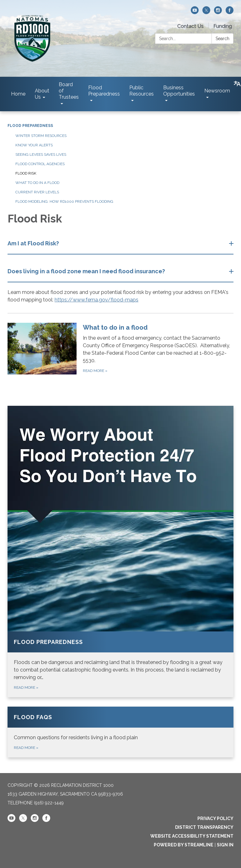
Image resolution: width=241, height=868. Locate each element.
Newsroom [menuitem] (217, 91)
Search (222, 39)
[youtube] (195, 12)
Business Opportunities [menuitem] (179, 91)
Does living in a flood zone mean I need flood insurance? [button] (87, 271)
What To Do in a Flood (37, 183)
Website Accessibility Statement (192, 836)
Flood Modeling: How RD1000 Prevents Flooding (64, 201)
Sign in (225, 845)
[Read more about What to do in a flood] (120, 348)
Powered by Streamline (184, 845)
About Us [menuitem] (42, 94)
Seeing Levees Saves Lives (41, 154)
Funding (223, 26)
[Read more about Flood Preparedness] (120, 552)
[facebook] (230, 12)
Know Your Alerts (34, 145)
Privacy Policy (215, 818)
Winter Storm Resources (41, 136)
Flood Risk (26, 173)
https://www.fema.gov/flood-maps (96, 300)
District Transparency (204, 827)
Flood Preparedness (30, 126)
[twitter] (206, 12)
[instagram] (218, 12)
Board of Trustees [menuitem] (69, 91)
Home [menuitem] (18, 94)
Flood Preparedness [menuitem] (104, 91)
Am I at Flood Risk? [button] (34, 243)
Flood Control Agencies (40, 164)
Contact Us (190, 26)
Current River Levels (37, 192)
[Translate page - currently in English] (237, 84)
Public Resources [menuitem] (142, 91)
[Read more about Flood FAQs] (120, 732)
